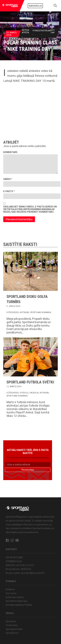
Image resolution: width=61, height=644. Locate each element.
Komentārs (10, 152)
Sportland (11, 621)
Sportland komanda (41, 312)
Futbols (24, 393)
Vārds (8, 179)
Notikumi (46, 31)
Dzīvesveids (13, 312)
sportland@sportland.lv (33, 573)
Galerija (34, 393)
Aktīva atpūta (25, 31)
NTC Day (53, 31)
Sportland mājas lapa (17, 601)
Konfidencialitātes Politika (19, 605)
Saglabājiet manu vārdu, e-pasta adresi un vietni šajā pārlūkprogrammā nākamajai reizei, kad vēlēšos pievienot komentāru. (30, 209)
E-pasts (9, 191)
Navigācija (35, 6)
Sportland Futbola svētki (30, 382)
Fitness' (37, 31)
